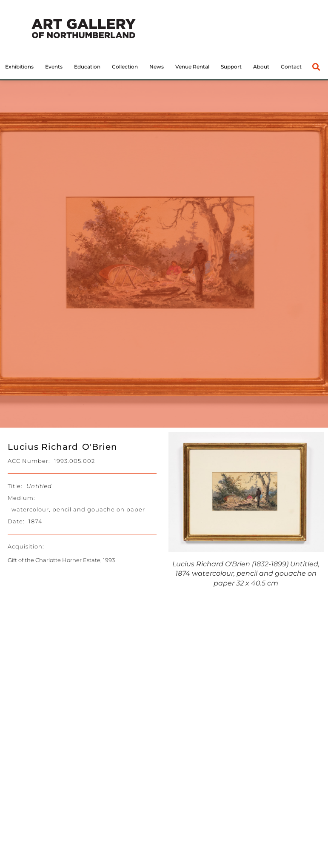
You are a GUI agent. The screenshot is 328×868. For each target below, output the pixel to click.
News (157, 67)
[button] (316, 67)
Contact (291, 67)
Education (87, 67)
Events (54, 67)
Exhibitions (19, 67)
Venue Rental (192, 67)
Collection (125, 67)
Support (231, 67)
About (261, 67)
